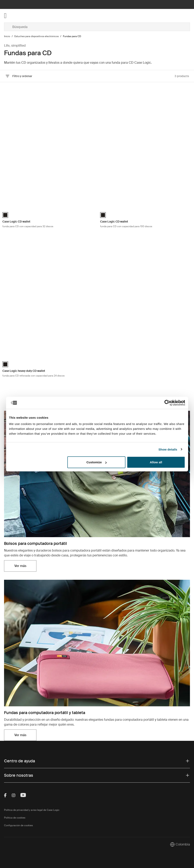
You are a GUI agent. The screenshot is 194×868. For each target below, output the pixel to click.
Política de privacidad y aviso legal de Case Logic (32, 810)
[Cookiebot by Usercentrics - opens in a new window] (167, 403)
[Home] (35, 16)
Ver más (20, 566)
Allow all (156, 462)
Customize (96, 462)
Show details (168, 449)
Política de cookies (15, 818)
